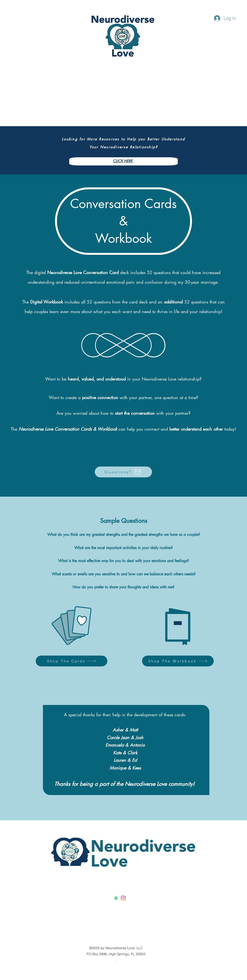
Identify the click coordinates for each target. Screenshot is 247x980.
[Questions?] (123, 472)
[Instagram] (123, 898)
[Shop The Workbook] (178, 661)
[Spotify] (116, 898)
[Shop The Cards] (72, 661)
